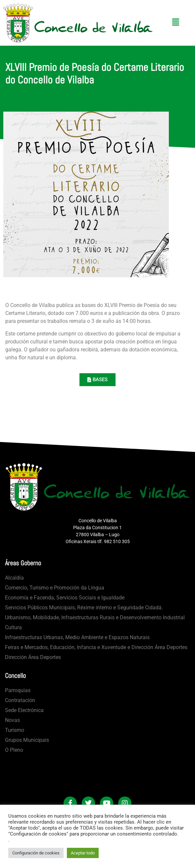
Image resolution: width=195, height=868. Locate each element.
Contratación (20, 700)
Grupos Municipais (27, 740)
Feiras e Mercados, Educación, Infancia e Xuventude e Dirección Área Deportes (96, 647)
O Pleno (14, 750)
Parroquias (18, 690)
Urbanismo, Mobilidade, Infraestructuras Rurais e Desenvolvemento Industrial (95, 617)
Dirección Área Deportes (33, 657)
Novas (12, 720)
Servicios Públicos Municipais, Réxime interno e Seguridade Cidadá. (84, 608)
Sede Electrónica (24, 710)
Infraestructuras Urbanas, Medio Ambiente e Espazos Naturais (77, 637)
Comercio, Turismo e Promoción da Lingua (55, 588)
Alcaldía (14, 578)
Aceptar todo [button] (83, 853)
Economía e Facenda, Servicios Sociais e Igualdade (65, 598)
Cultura (13, 627)
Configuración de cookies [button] (36, 853)
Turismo (15, 730)
